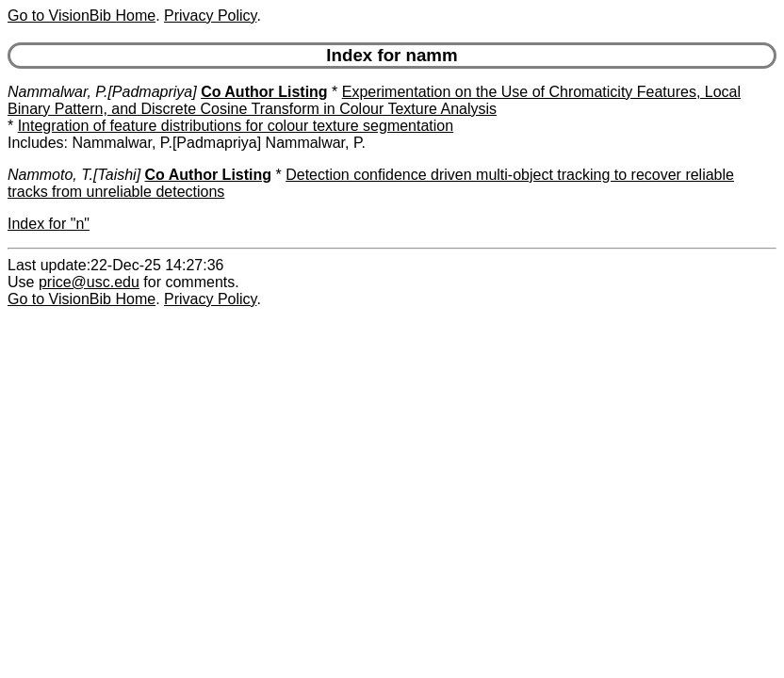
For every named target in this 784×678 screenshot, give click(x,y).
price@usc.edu (89, 282)
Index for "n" (49, 224)
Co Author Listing (264, 92)
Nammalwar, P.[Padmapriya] (102, 92)
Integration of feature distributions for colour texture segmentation (236, 126)
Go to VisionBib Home (82, 16)
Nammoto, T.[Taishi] (74, 175)
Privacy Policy (210, 16)
